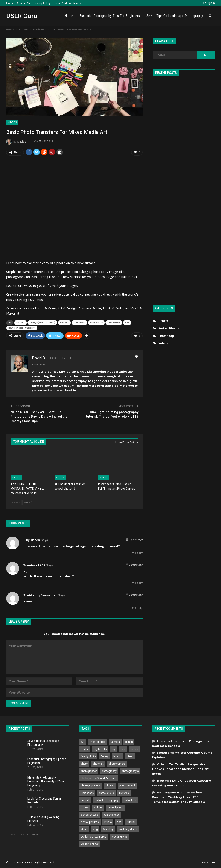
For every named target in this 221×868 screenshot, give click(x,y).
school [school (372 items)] (98, 807)
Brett (161, 780)
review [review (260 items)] (85, 807)
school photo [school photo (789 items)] (115, 807)
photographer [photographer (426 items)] (89, 771)
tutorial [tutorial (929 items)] (131, 822)
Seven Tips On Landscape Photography (175, 16)
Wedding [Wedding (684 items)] (108, 829)
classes (21, 322)
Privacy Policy (42, 3)
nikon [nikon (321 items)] (130, 756)
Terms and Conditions (67, 3)
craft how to (79, 322)
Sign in (209, 3)
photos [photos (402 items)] (110, 785)
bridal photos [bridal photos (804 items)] (97, 742)
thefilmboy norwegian (40, 595)
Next (28, 502)
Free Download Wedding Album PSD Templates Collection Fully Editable (178, 797)
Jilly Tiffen (32, 540)
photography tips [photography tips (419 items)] (91, 785)
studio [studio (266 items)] (108, 822)
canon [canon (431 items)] (129, 742)
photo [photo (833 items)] (84, 764)
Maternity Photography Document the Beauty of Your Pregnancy (46, 781)
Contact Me (24, 3)
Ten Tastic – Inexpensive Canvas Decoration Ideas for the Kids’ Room (181, 769)
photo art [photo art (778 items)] (98, 764)
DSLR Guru (22, 16)
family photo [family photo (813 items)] (88, 756)
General (164, 321)
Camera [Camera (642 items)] (115, 742)
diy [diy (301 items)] (114, 749)
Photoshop (166, 336)
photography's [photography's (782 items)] (130, 771)
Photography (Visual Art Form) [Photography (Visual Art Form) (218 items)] (99, 778)
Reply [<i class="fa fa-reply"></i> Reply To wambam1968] (137, 583)
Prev (16, 502)
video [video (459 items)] (84, 829)
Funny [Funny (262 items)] (104, 756)
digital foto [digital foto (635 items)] (100, 749)
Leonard (163, 753)
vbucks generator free (174, 792)
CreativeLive (114, 322)
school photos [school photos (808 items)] (89, 815)
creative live (96, 322)
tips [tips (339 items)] (119, 822)
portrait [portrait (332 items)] (85, 800)
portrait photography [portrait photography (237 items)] (107, 800)
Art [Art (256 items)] (83, 742)
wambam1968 (34, 565)
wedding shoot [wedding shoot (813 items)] (90, 844)
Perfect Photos (169, 328)
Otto (160, 764)
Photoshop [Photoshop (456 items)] (87, 793)
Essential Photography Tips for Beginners (110, 16)
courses (64, 322)
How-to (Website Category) (22, 328)
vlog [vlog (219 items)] (95, 829)
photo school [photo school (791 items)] (127, 785)
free (127, 322)
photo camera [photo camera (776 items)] (117, 764)
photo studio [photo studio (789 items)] (106, 793)
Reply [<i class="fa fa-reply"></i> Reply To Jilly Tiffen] (137, 553)
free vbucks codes (170, 741)
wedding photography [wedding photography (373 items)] (94, 836)
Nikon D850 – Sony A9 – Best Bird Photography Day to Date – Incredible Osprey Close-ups (39, 416)
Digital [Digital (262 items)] (85, 749)
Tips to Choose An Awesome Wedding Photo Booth (181, 783)
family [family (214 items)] (134, 749)
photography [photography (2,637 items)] (109, 771)
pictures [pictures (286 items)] (124, 793)
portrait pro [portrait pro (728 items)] (130, 800)
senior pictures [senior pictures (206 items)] (90, 822)
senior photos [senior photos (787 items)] (111, 815)
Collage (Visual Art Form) (42, 322)
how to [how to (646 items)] (117, 756)
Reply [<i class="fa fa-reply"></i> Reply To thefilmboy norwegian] (137, 608)
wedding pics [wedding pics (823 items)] (120, 836)
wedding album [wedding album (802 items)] (128, 829)
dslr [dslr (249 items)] (123, 749)
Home (10, 3)
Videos (12, 122)
